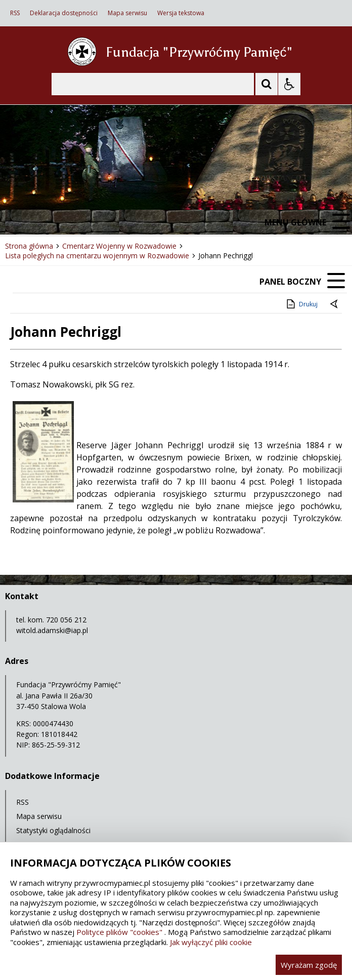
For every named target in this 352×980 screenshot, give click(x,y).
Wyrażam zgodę (309, 965)
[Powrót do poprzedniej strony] (335, 304)
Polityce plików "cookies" (119, 932)
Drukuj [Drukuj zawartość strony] (301, 304)
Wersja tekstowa (181, 13)
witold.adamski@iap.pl (52, 630)
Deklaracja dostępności (64, 13)
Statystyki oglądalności (53, 830)
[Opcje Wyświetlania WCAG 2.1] (289, 84)
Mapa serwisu (127, 13)
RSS (15, 13)
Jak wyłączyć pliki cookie (211, 942)
